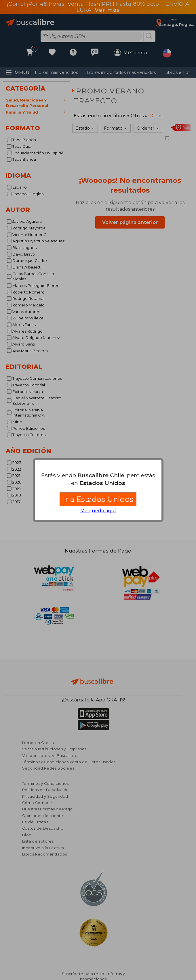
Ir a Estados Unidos (98, 499)
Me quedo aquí (98, 511)
